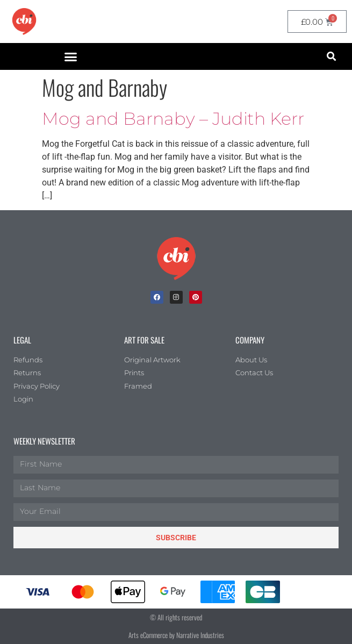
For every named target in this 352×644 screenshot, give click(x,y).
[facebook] (157, 297)
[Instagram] (176, 297)
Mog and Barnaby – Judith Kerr (173, 119)
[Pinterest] (196, 297)
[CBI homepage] (24, 22)
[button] (70, 56)
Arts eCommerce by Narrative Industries (176, 635)
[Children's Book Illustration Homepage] (176, 259)
